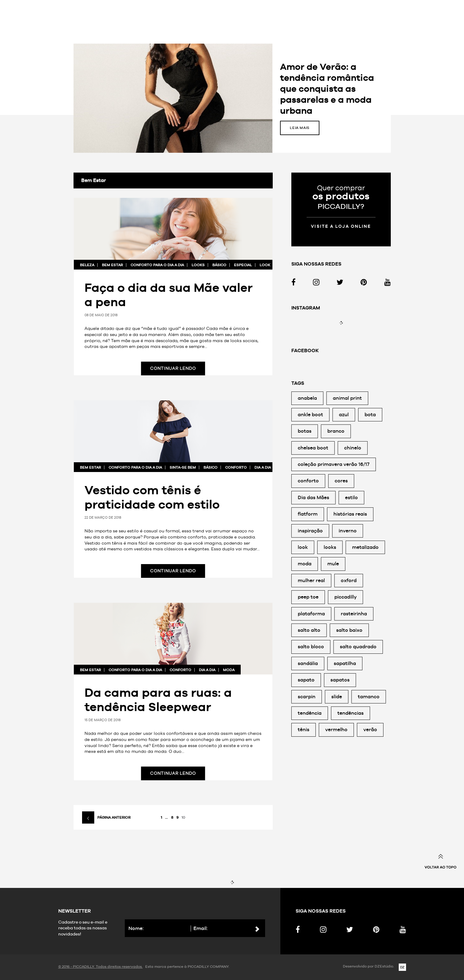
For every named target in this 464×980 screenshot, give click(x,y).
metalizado (365, 547)
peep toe (308, 597)
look (265, 265)
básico (219, 265)
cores (341, 481)
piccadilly (345, 597)
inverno (348, 531)
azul (344, 415)
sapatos (340, 680)
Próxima (411, 98)
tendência (310, 713)
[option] (232, 98)
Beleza (87, 265)
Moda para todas (234, 20)
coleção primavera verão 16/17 (334, 464)
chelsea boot (313, 448)
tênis (304, 730)
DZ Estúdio (402, 967)
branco (336, 431)
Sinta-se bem (280, 20)
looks (198, 265)
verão (370, 730)
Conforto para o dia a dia (157, 265)
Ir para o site (322, 20)
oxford (349, 580)
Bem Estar (112, 265)
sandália (308, 663)
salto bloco (311, 647)
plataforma (311, 614)
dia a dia (263, 467)
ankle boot (310, 415)
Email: (201, 928)
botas (305, 431)
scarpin (307, 697)
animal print (347, 398)
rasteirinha (354, 614)
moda (229, 670)
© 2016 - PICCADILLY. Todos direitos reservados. (101, 967)
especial (243, 265)
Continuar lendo (173, 368)
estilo (351, 497)
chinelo (353, 448)
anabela (307, 398)
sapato (306, 680)
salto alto (309, 630)
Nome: (136, 928)
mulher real (311, 580)
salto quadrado (358, 647)
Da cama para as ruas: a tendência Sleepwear (158, 699)
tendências (351, 713)
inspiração (310, 531)
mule (333, 564)
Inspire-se (191, 20)
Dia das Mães (313, 497)
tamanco (369, 697)
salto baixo (349, 630)
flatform (308, 514)
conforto (236, 467)
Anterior (54, 98)
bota (370, 415)
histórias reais (350, 514)
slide (337, 697)
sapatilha (345, 663)
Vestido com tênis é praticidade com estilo (152, 497)
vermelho (336, 730)
